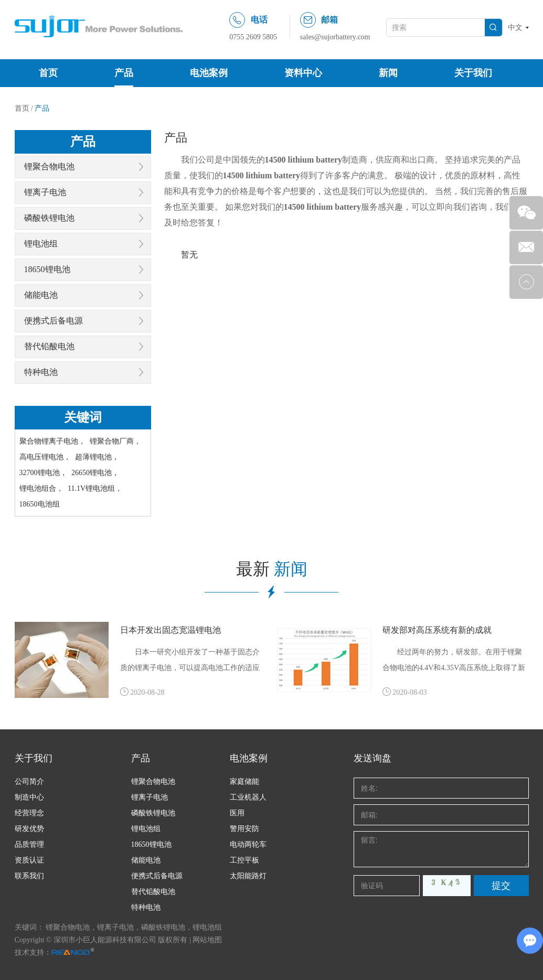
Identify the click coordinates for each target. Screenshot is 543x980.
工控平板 (244, 860)
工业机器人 (248, 797)
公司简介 (29, 782)
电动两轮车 (248, 844)
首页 (48, 73)
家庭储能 (244, 782)
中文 (515, 28)
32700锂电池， (43, 473)
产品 (124, 73)
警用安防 (244, 829)
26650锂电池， (95, 473)
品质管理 (29, 844)
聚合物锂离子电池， (52, 441)
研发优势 (29, 829)
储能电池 (41, 295)
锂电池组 (41, 244)
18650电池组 (40, 504)
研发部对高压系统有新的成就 (437, 630)
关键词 (83, 417)
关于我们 (473, 73)
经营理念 (29, 813)
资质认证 (29, 860)
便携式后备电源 (54, 321)
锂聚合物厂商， (115, 441)
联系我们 (29, 876)
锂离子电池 (45, 192)
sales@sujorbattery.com (335, 37)
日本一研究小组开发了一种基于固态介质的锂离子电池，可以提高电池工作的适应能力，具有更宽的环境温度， (190, 662)
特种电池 (41, 372)
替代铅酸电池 (49, 346)
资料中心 (303, 73)
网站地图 (207, 940)
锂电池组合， (41, 488)
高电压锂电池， (45, 457)
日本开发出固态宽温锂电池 (171, 630)
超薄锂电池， (97, 457)
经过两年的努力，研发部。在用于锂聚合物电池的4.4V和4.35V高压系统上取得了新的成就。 (454, 662)
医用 (237, 813)
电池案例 (209, 73)
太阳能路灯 (248, 876)
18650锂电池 (47, 269)
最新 (272, 569)
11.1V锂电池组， (95, 488)
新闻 (388, 73)
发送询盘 (372, 758)
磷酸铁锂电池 (49, 218)
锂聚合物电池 (49, 166)
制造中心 (29, 797)
